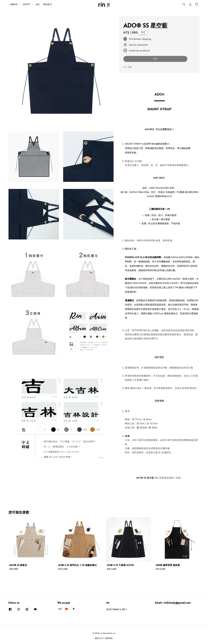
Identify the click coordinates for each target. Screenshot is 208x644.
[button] (184, 4)
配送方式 (99, 638)
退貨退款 (109, 638)
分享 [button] (128, 67)
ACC (38, 4)
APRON (14, 4)
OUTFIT (27, 4)
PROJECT (48, 4)
